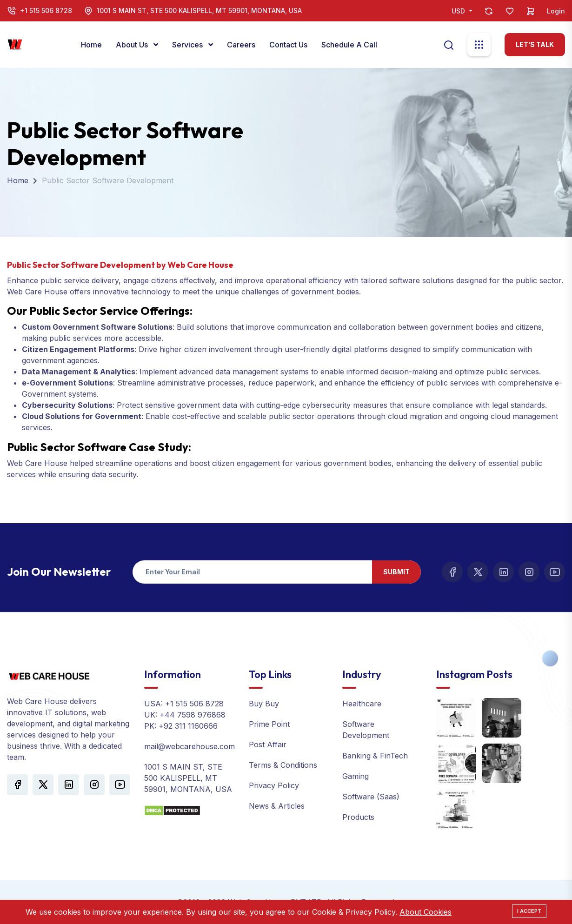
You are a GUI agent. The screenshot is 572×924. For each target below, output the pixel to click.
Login (556, 11)
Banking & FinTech (375, 756)
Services (188, 45)
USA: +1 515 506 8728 (184, 704)
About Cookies (426, 912)
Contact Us (288, 45)
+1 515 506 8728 (46, 10)
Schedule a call (349, 45)
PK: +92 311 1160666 (181, 726)
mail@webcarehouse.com (190, 746)
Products (358, 817)
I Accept (529, 911)
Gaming (356, 776)
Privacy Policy (274, 785)
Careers (241, 45)
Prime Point (269, 724)
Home (91, 45)
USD (459, 11)
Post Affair (268, 745)
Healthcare (362, 704)
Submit (396, 572)
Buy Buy (264, 704)
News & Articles (277, 806)
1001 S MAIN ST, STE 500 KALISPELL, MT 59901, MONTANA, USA (199, 10)
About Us (133, 45)
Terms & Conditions (283, 765)
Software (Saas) (371, 797)
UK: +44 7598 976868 (185, 715)
